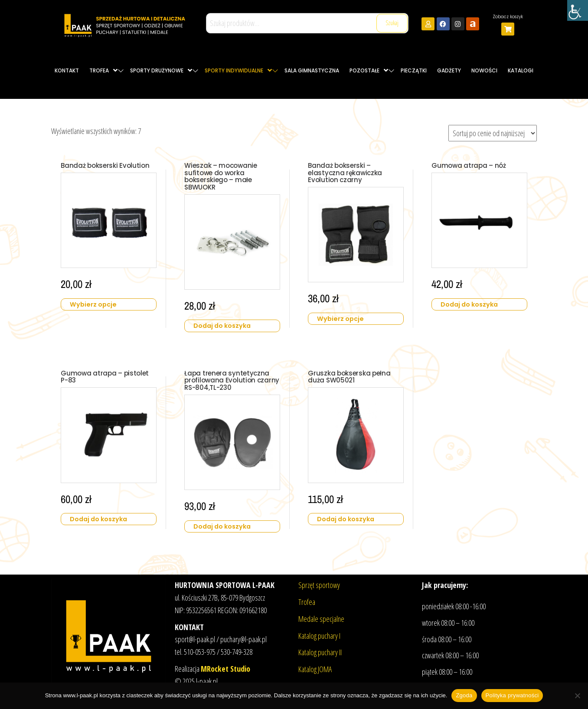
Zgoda (464, 695)
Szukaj (392, 23)
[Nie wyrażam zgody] (577, 696)
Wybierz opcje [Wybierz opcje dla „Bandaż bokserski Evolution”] (96, 308)
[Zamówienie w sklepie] (493, 133)
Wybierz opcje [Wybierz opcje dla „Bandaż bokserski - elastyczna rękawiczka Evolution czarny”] (343, 315)
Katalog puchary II (320, 652)
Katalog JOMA (315, 669)
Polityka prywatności (512, 695)
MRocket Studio (225, 669)
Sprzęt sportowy (319, 585)
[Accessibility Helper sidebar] (578, 10)
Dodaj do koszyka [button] (226, 322)
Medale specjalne (321, 618)
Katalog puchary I (319, 635)
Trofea (307, 602)
